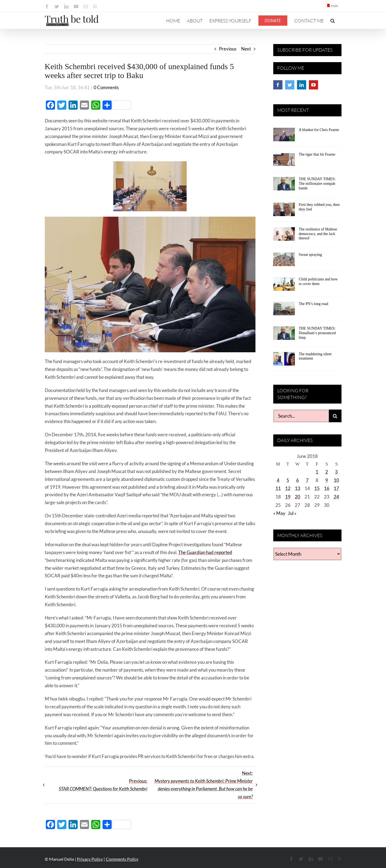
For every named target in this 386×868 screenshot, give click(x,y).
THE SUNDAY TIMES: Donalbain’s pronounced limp (317, 333)
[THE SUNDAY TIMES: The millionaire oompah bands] (284, 186)
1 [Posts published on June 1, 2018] (317, 472)
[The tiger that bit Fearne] (284, 161)
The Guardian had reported (205, 552)
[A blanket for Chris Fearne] (284, 136)
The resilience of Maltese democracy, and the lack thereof (318, 234)
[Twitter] (290, 85)
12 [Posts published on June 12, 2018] (288, 488)
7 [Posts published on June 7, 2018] (307, 480)
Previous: (103, 785)
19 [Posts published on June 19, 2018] (288, 497)
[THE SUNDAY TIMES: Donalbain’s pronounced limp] (284, 335)
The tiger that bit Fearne (317, 154)
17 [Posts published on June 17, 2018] (336, 488)
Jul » (292, 513)
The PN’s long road (314, 304)
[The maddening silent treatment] (284, 361)
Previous (228, 49)
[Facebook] (278, 85)
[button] (333, 21)
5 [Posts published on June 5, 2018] (288, 480)
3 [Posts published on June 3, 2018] (336, 472)
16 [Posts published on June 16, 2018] (327, 488)
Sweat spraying (310, 255)
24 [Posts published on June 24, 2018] (336, 497)
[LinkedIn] (302, 85)
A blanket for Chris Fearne (319, 130)
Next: (204, 785)
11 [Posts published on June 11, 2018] (278, 488)
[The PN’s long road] (284, 310)
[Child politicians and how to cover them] (284, 286)
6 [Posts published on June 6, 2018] (298, 480)
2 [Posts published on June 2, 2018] (327, 472)
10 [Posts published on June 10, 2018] (336, 480)
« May (279, 513)
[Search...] (301, 416)
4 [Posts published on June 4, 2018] (278, 480)
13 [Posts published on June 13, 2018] (298, 488)
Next (246, 49)
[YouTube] (313, 85)
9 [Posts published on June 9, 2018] (327, 480)
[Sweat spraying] (284, 261)
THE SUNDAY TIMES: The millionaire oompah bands (317, 184)
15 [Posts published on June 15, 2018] (317, 488)
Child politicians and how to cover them (318, 281)
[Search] (335, 416)
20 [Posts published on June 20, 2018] (298, 497)
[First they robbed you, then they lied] (284, 211)
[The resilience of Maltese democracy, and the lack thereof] (284, 236)
